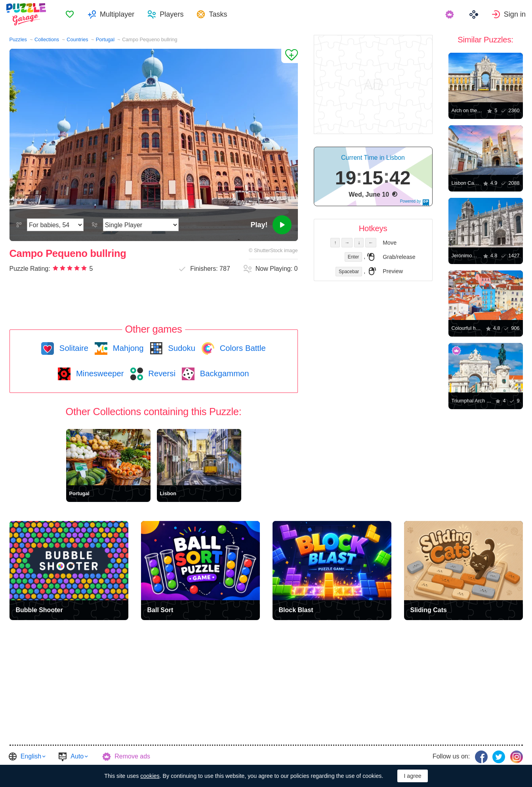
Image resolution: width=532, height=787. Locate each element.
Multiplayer (117, 14)
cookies (150, 776)
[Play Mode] (141, 225)
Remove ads (132, 756)
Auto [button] (77, 756)
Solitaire (73, 348)
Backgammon (223, 373)
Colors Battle (242, 348)
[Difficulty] (55, 225)
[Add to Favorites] (290, 56)
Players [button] (172, 14)
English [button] (31, 756)
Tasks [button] (218, 14)
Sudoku (181, 348)
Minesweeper (99, 373)
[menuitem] (70, 14)
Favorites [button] (70, 14)
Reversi (161, 373)
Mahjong (127, 348)
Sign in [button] (515, 14)
